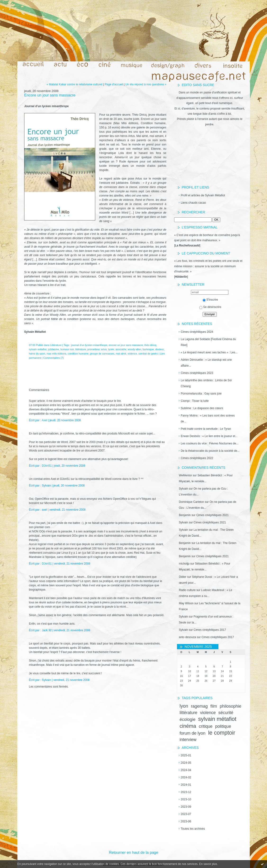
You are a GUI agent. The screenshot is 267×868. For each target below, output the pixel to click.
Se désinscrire (210, 307)
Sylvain (183, 489)
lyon (184, 706)
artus (104, 349)
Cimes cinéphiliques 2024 (197, 332)
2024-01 (186, 785)
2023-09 (186, 807)
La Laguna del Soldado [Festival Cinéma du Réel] (208, 342)
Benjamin (185, 515)
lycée (111, 349)
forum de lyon (192, 733)
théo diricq (150, 345)
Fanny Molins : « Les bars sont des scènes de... (208, 419)
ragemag (199, 706)
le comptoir (222, 733)
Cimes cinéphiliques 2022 (197, 458)
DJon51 (47, 466)
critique (206, 726)
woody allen (134, 349)
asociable (121, 349)
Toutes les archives (193, 829)
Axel (44, 420)
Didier (183, 577)
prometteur (94, 349)
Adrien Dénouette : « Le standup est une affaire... (206, 363)
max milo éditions (56, 354)
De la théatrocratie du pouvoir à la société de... (210, 451)
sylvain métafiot (217, 719)
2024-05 (186, 763)
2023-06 (186, 821)
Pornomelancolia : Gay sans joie (201, 394)
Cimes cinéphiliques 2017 (210, 630)
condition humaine (78, 354)
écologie (188, 719)
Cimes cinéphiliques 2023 (197, 373)
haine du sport (37, 354)
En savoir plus (208, 864)
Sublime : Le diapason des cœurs (202, 408)
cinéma (188, 726)
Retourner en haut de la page (133, 853)
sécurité (226, 713)
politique (223, 726)
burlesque (148, 349)
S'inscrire (210, 300)
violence (208, 713)
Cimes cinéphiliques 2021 (212, 515)
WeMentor (185, 475)
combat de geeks (148, 354)
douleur (160, 349)
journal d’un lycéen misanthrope (89, 345)
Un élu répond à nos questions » (146, 84)
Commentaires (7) (53, 358)
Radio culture (187, 590)
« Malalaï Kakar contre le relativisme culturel (74, 84)
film (214, 706)
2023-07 (186, 814)
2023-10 (186, 799)
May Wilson (186, 603)
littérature (188, 713)
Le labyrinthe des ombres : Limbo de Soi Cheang (206, 383)
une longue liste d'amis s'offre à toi (209, 114)
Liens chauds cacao (193, 203)
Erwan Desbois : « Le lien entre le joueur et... (209, 436)
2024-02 (186, 777)
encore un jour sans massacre (126, 345)
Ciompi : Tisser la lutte (195, 401)
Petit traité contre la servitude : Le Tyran (206, 429)
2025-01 (186, 755)
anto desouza (187, 637)
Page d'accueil (114, 84)
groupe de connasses (102, 354)
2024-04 (186, 770)
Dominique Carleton (191, 502)
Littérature (56, 345)
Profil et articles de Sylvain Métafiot (203, 195)
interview (188, 740)
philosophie (230, 706)
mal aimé (121, 354)
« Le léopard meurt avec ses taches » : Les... (209, 352)
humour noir (67, 349)
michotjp (184, 564)
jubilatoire (53, 349)
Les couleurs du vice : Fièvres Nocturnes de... (210, 443)
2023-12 (186, 792)
